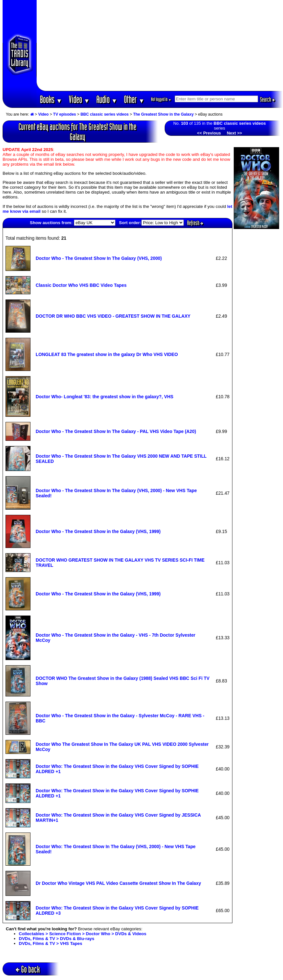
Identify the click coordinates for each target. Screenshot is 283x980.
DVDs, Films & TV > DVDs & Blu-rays (57, 939)
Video (79, 99)
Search (267, 99)
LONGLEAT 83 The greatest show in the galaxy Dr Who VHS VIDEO (107, 354)
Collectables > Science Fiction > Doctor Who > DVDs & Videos (83, 934)
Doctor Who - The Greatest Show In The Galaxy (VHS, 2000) (99, 258)
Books (51, 99)
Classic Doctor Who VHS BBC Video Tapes (81, 285)
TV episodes (65, 114)
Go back (28, 969)
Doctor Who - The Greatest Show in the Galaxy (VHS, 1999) (98, 531)
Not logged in (161, 99)
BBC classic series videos (105, 114)
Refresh (195, 223)
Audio (107, 99)
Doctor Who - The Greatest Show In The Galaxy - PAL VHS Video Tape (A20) (116, 431)
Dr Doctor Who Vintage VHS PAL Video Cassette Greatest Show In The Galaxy (118, 883)
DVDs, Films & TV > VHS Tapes (51, 943)
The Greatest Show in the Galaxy (164, 114)
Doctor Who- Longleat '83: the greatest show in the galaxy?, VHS (105, 397)
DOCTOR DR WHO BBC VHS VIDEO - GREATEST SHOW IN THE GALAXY (113, 316)
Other (134, 99)
